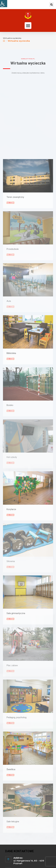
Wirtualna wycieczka (19, 41)
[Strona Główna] (4, 41)
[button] (51, 5)
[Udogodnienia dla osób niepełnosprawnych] (4, 4)
